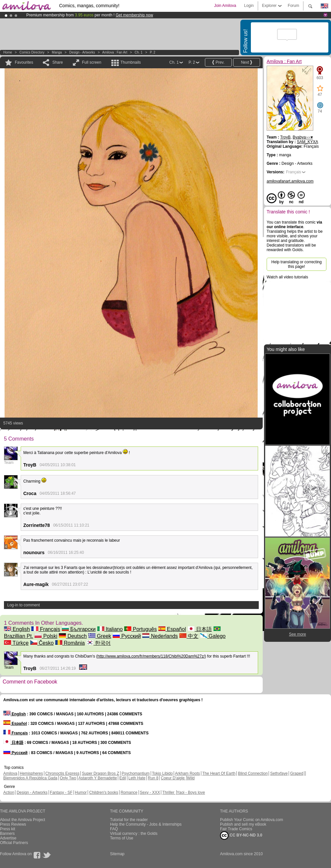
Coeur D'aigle (173, 778)
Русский (127, 636)
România (70, 643)
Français (46, 629)
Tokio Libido (162, 773)
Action (9, 792)
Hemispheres (31, 773)
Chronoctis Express (62, 773)
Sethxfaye (279, 773)
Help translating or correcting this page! (296, 264)
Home (8, 52)
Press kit (8, 829)
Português (140, 629)
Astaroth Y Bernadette (98, 778)
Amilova (10, 773)
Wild (191, 778)
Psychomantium (135, 773)
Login (249, 6)
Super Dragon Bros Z (100, 773)
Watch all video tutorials (287, 277)
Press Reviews (13, 824)
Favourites (24, 62)
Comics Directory (32, 52)
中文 (189, 636)
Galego (213, 636)
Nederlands (160, 636)
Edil (123, 778)
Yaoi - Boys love (191, 792)
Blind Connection (253, 773)
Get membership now (134, 15)
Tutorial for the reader (129, 820)
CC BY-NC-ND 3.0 (241, 835)
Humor (81, 792)
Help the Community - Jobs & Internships (146, 824)
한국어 (99, 643)
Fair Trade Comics (236, 829)
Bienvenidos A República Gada (30, 778)
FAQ (114, 829)
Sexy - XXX (150, 792)
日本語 (200, 629)
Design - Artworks (82, 52)
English (17, 629)
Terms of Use (122, 838)
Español (172, 629)
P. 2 (153, 52)
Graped (297, 773)
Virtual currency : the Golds (134, 834)
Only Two (68, 778)
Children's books (103, 792)
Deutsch (73, 636)
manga (57, 52)
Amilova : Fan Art (115, 52)
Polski (46, 636)
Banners (7, 834)
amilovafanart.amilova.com (290, 181)
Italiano (110, 629)
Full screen (92, 62)
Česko (42, 643)
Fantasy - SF (61, 792)
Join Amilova (225, 6)
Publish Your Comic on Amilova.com (252, 820)
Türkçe (16, 643)
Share (57, 62)
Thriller (169, 792)
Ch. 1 (139, 52)
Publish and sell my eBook (243, 824)
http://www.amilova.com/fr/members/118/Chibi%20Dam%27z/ (151, 656)
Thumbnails (131, 62)
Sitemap (117, 854)
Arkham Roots (188, 773)
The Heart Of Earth (219, 773)
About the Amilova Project (22, 820)
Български (79, 629)
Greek (100, 636)
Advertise (8, 838)
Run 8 (153, 778)
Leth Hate (137, 778)
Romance (129, 792)
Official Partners (14, 843)
